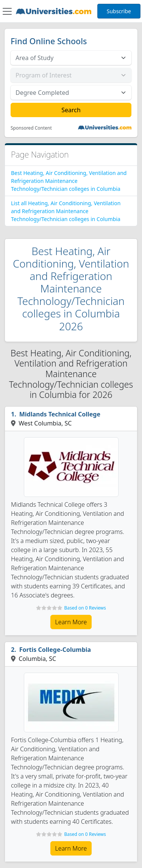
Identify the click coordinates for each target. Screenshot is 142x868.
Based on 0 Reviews (85, 608)
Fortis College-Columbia (55, 650)
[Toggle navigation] (7, 11)
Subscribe (119, 11)
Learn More (71, 622)
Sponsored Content (31, 128)
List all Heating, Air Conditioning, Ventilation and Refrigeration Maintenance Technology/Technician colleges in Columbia (66, 211)
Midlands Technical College (60, 414)
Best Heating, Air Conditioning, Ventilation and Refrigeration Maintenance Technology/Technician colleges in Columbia (69, 181)
